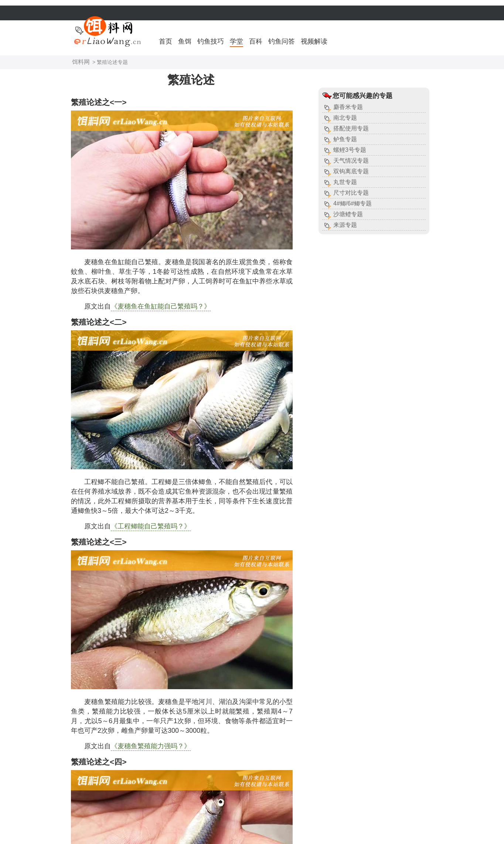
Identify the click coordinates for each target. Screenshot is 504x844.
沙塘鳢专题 (348, 214)
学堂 (236, 41)
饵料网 (81, 62)
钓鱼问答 (282, 41)
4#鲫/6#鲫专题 (353, 203)
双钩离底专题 (351, 171)
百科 (256, 41)
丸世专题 (345, 182)
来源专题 (345, 225)
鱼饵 (185, 41)
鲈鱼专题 (345, 139)
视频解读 (314, 41)
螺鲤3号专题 (350, 150)
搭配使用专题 (351, 128)
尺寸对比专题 (351, 193)
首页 (166, 41)
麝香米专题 (348, 107)
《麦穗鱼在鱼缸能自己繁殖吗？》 (161, 306)
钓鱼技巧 (211, 41)
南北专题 (345, 118)
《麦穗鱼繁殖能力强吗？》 (151, 746)
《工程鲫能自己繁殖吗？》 (151, 526)
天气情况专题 (351, 161)
